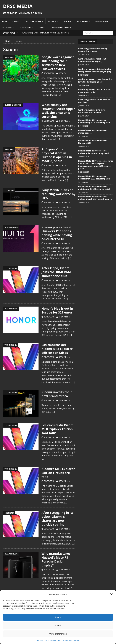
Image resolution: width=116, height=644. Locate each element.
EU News (67, 21)
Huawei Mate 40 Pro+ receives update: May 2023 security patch (94, 177)
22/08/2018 (49, 400)
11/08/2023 (85, 136)
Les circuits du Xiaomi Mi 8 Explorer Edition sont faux (58, 429)
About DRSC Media (71, 640)
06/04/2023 (85, 203)
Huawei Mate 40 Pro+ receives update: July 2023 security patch (94, 152)
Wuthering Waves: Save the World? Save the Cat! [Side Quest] (95, 80)
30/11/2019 (49, 121)
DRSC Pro (63, 73)
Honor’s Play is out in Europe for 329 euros (57, 310)
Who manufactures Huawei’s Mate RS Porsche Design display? (56, 559)
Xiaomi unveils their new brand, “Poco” (57, 394)
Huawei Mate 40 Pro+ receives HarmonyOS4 (93, 142)
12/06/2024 (85, 55)
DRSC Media (64, 121)
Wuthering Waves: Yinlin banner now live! (94, 101)
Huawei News (101, 21)
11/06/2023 (85, 182)
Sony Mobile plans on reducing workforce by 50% (58, 194)
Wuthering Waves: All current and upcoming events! (95, 91)
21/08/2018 (49, 437)
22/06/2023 (85, 172)
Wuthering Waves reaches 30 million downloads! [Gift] (92, 60)
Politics (52, 21)
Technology (25, 27)
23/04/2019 (49, 243)
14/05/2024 (85, 126)
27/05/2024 (85, 116)
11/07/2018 (49, 570)
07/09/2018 (49, 357)
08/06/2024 (85, 95)
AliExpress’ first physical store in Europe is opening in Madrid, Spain (57, 155)
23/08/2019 (49, 165)
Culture (42, 27)
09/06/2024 (85, 75)
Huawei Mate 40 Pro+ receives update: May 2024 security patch (94, 121)
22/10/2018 (49, 280)
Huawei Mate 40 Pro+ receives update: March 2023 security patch (95, 198)
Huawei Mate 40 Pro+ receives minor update (93, 132)
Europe (16, 21)
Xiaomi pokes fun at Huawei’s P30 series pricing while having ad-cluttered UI (57, 233)
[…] (59, 95)
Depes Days (83, 21)
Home (5, 21)
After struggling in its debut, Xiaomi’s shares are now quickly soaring (57, 519)
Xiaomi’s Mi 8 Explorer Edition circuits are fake (58, 473)
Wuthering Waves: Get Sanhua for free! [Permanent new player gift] (95, 70)
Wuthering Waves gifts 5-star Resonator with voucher (92, 111)
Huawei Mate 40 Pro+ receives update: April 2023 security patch (94, 188)
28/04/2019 (49, 202)
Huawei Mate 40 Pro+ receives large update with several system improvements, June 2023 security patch (95, 165)
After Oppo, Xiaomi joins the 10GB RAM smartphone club (56, 272)
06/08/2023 (85, 146)
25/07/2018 (49, 529)
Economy (7, 27)
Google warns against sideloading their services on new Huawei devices (58, 63)
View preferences (58, 634)
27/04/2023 (85, 192)
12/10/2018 (49, 317)
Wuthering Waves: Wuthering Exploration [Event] (92, 50)
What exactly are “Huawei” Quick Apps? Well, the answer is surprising (58, 111)
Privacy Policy (43, 640)
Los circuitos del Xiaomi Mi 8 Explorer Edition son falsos (57, 349)
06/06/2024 (85, 106)
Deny (58, 625)
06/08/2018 (49, 481)
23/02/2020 (49, 73)
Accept (58, 617)
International (34, 21)
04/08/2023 (85, 157)
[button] (111, 594)
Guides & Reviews (61, 27)
